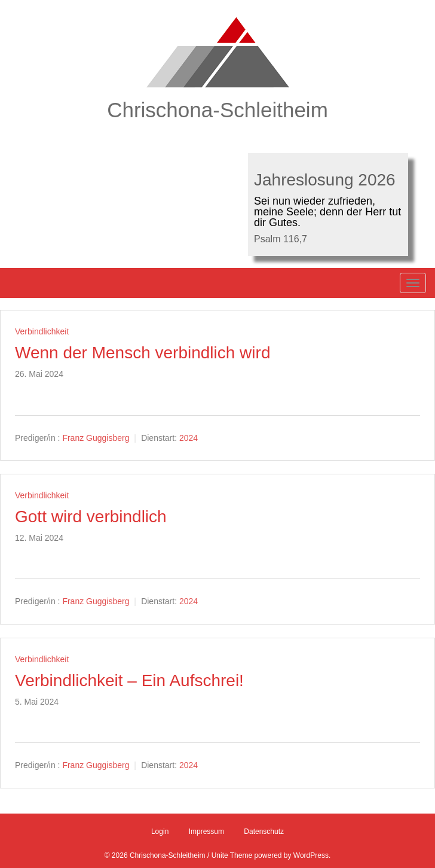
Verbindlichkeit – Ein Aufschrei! (129, 680)
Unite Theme (232, 855)
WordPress (311, 855)
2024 (189, 438)
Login (160, 832)
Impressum (206, 832)
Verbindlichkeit (42, 331)
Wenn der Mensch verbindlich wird (143, 353)
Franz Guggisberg (96, 438)
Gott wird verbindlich (91, 517)
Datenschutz (264, 832)
